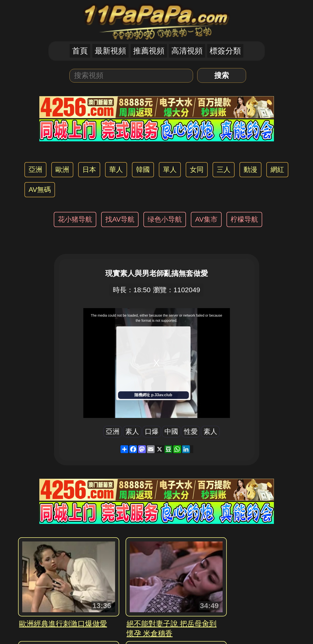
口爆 (152, 431)
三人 (224, 170)
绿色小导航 (165, 219)
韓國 (143, 170)
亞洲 (35, 170)
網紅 (277, 170)
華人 (116, 170)
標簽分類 (225, 51)
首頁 (80, 51)
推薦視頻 (149, 51)
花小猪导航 (75, 219)
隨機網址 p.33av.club (153, 395)
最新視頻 (110, 51)
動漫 (250, 170)
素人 (132, 431)
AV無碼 (40, 190)
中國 (171, 431)
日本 (89, 170)
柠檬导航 (244, 219)
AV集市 (206, 219)
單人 (170, 170)
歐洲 (62, 170)
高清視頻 (187, 51)
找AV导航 (120, 219)
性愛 (191, 431)
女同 (197, 170)
